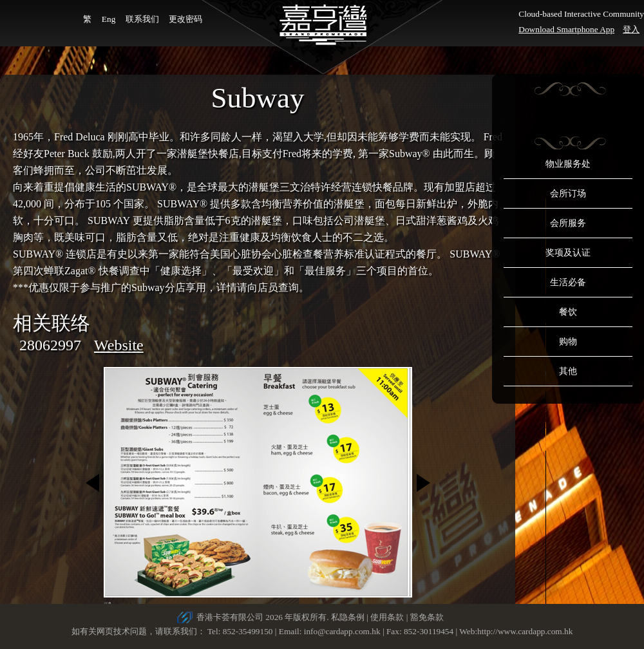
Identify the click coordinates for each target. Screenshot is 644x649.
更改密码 (185, 19)
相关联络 (52, 323)
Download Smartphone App (566, 29)
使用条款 (387, 617)
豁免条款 (427, 617)
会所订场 (568, 193)
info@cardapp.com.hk (343, 631)
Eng (109, 19)
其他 (568, 371)
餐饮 (568, 312)
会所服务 (568, 223)
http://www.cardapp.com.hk (525, 631)
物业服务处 (568, 164)
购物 (568, 342)
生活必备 (568, 282)
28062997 (50, 345)
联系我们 (142, 19)
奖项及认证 (568, 253)
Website (119, 345)
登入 (631, 29)
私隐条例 (348, 617)
